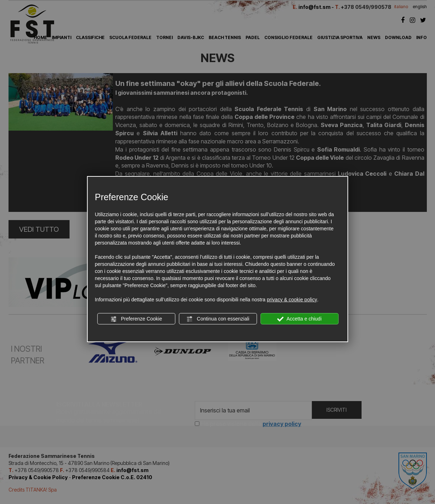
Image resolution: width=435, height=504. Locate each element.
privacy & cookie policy (292, 300)
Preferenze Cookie (136, 319)
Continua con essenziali (218, 319)
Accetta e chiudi (299, 319)
